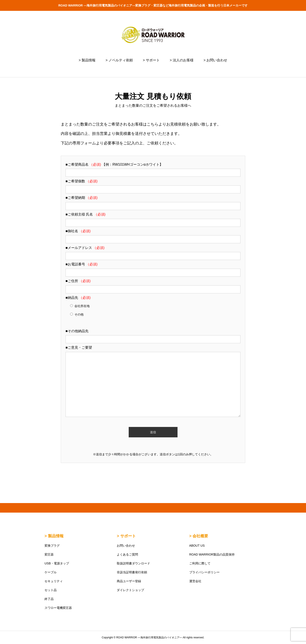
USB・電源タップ (57, 563)
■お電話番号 (81, 264)
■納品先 (78, 298)
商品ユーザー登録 (129, 581)
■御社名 (78, 231)
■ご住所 (78, 281)
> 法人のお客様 (182, 60)
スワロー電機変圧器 (58, 608)
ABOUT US (197, 546)
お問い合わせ (126, 546)
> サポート (151, 60)
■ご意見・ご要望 (79, 347)
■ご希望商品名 (84, 164)
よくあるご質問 (127, 554)
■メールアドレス (85, 248)
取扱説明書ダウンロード (133, 563)
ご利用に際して (200, 563)
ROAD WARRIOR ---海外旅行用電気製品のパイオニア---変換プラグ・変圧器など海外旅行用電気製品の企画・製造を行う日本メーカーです (153, 5)
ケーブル (51, 572)
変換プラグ (52, 546)
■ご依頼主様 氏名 (86, 214)
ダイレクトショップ (130, 590)
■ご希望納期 (81, 198)
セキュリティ (54, 581)
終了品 (49, 599)
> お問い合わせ (216, 60)
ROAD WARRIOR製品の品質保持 (212, 554)
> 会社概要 (199, 536)
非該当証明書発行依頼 (132, 572)
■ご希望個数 (81, 181)
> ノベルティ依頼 (119, 60)
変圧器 (49, 554)
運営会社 (195, 581)
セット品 (51, 590)
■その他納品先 (77, 331)
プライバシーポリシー (204, 572)
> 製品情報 (87, 60)
